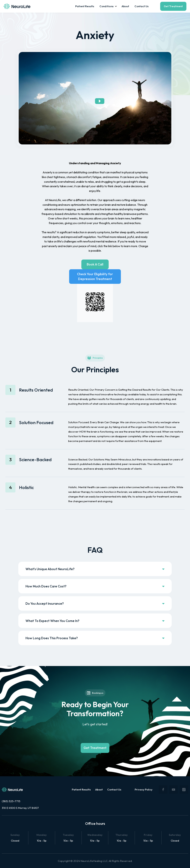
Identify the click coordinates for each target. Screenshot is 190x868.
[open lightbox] (95, 98)
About (125, 6)
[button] (108, 6)
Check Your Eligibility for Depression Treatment (95, 276)
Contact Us (142, 6)
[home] (17, 6)
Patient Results (85, 6)
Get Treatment (173, 6)
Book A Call (95, 264)
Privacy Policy (144, 789)
